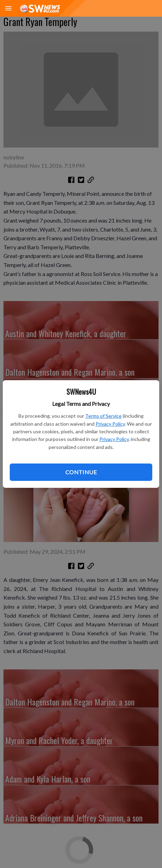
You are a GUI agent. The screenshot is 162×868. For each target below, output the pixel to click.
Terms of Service (103, 416)
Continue (81, 472)
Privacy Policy (110, 424)
